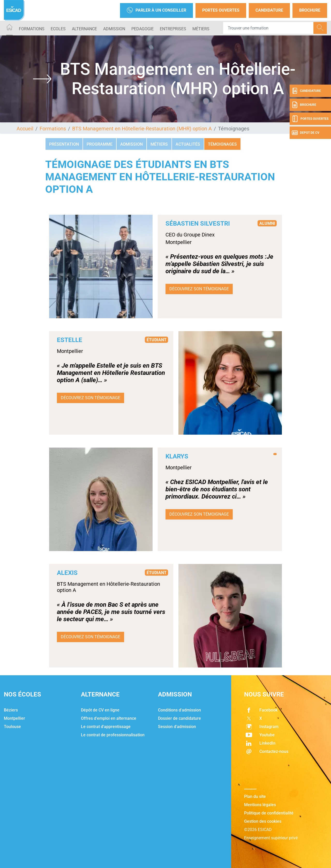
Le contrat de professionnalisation (113, 735)
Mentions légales (260, 805)
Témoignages (222, 144)
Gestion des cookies (263, 821)
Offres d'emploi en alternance (109, 718)
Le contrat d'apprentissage (106, 727)
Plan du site (255, 796)
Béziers (11, 710)
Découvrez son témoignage (199, 289)
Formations (32, 29)
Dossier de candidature (179, 718)
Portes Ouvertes (221, 10)
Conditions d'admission (179, 710)
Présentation (64, 144)
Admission (131, 144)
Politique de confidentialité (269, 813)
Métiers (201, 29)
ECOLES (58, 29)
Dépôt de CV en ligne (100, 710)
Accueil (25, 129)
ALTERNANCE (84, 29)
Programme (100, 144)
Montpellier (14, 718)
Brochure (310, 10)
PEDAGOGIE (142, 29)
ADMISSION (114, 29)
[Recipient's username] (268, 28)
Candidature (269, 10)
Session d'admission (177, 727)
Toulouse (12, 727)
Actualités (188, 144)
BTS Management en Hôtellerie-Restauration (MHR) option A (142, 129)
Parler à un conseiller (156, 10)
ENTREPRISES (173, 29)
